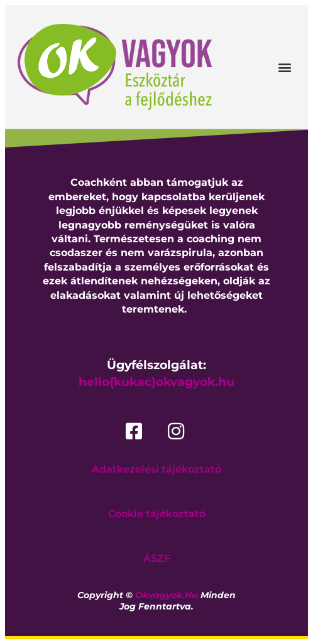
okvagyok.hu (167, 595)
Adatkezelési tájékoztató (156, 469)
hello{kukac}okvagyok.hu (156, 382)
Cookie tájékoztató (157, 514)
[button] (285, 67)
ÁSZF (157, 558)
